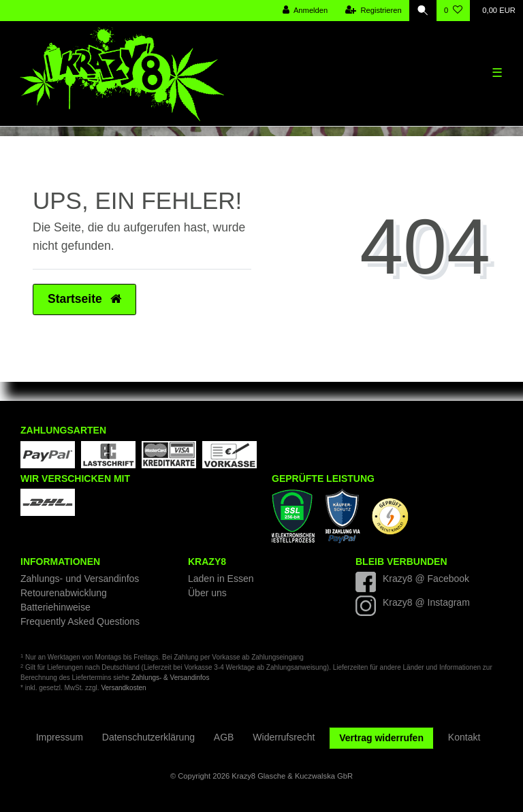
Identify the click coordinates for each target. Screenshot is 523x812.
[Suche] (423, 11)
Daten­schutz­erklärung (148, 737)
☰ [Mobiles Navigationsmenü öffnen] (497, 73)
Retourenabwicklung (64, 593)
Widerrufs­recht (284, 737)
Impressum (60, 737)
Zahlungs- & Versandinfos (171, 678)
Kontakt (464, 737)
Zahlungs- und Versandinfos (80, 579)
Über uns (207, 593)
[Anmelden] (305, 11)
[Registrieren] (374, 11)
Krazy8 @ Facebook (426, 579)
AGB (224, 737)
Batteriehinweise (56, 607)
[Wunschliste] (453, 11)
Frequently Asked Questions (80, 621)
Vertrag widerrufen (381, 738)
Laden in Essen (221, 579)
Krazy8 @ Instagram (426, 602)
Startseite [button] (84, 299)
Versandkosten (123, 688)
